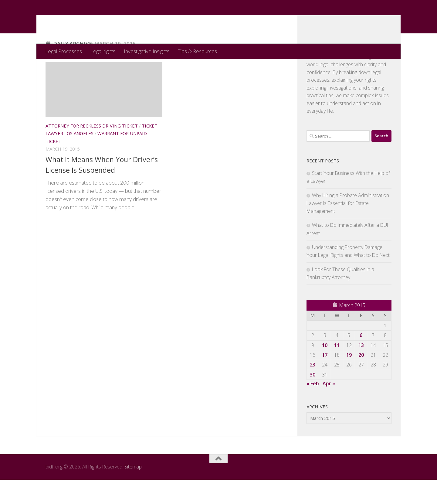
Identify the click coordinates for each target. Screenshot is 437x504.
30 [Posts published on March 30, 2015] (313, 399)
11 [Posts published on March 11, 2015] (337, 369)
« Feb (313, 408)
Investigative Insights (147, 51)
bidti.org (72, 22)
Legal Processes (64, 51)
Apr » (329, 408)
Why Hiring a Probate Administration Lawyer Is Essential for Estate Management (348, 227)
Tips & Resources (197, 51)
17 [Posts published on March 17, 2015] (325, 379)
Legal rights (103, 51)
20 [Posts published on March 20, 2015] (361, 379)
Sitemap (133, 491)
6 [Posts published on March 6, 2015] (361, 359)
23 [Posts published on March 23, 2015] (313, 389)
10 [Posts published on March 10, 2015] (325, 369)
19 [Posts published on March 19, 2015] (349, 379)
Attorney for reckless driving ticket (92, 150)
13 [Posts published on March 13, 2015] (361, 369)
